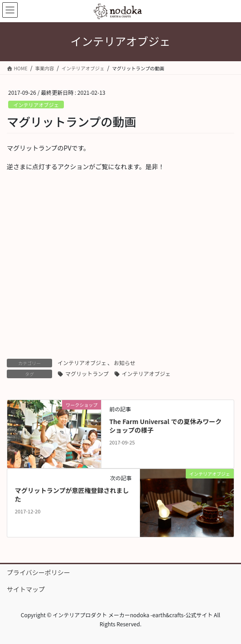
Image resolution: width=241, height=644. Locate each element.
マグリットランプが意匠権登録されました (72, 495)
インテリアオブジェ (36, 105)
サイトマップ (26, 589)
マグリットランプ (87, 373)
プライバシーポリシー (39, 572)
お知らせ (125, 363)
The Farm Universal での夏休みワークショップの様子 (165, 426)
